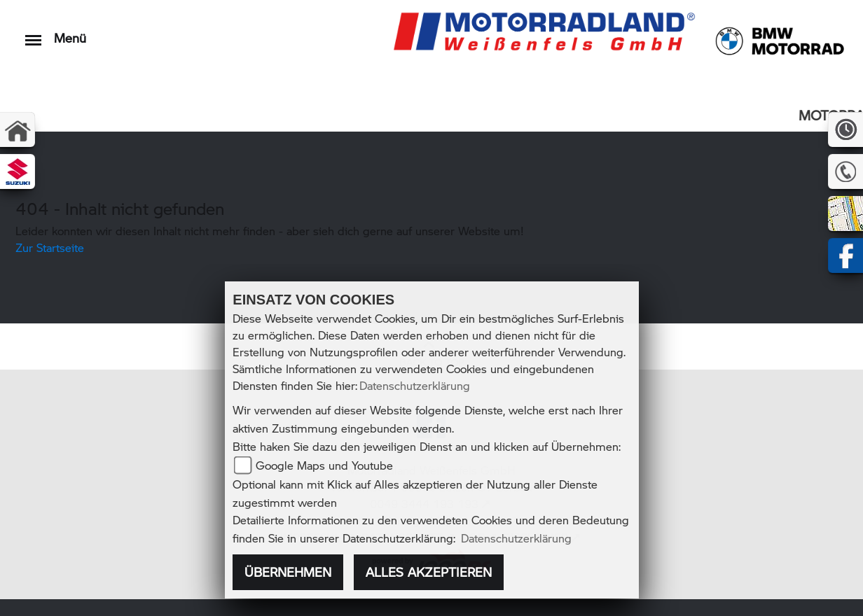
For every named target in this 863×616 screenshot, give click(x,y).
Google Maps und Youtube (324, 465)
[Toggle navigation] (33, 33)
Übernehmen (288, 572)
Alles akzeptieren (429, 572)
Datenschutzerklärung (415, 385)
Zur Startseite (50, 247)
